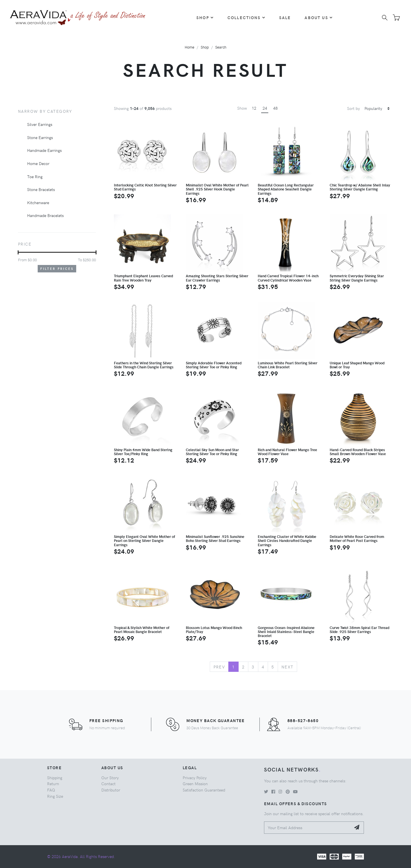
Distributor (111, 790)
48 (275, 108)
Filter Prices (57, 269)
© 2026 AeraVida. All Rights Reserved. (81, 856)
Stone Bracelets (41, 189)
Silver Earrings (40, 124)
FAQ (51, 790)
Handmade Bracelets (45, 215)
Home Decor (38, 163)
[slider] (18, 252)
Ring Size (55, 796)
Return (53, 783)
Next (288, 667)
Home (190, 47)
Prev (219, 667)
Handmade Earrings (44, 150)
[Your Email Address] (308, 828)
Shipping (55, 777)
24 (265, 108)
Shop (205, 17)
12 (254, 108)
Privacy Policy (195, 777)
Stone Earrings (40, 137)
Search (221, 47)
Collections (246, 17)
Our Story (110, 777)
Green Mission (195, 783)
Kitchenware (38, 202)
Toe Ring (35, 176)
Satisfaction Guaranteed (204, 790)
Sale (285, 17)
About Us (319, 17)
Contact (108, 783)
